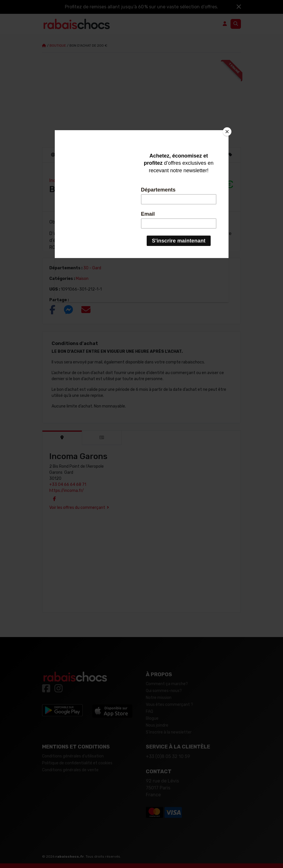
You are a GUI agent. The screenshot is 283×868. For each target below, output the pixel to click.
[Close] (227, 132)
